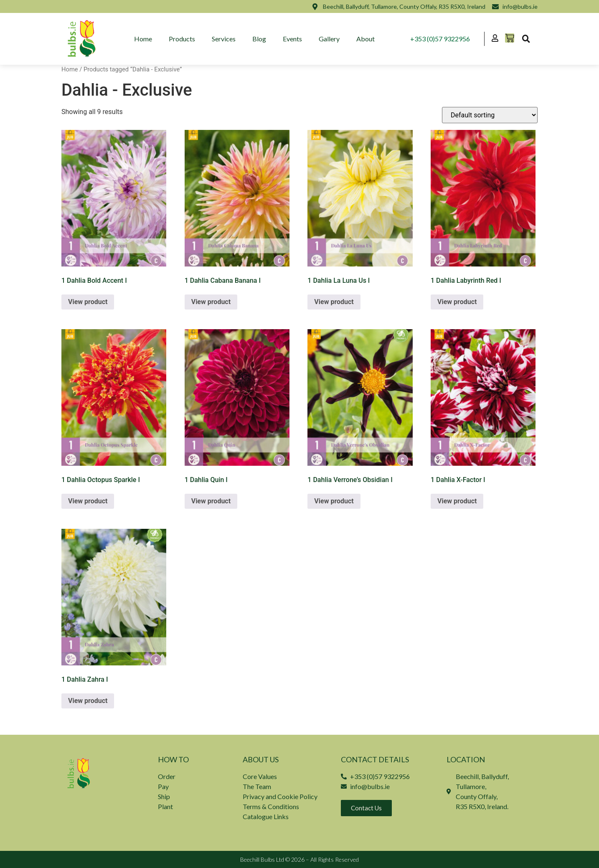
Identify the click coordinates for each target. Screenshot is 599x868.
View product (88, 302)
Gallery (329, 39)
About (365, 39)
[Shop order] (490, 115)
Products (182, 39)
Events (292, 39)
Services (224, 39)
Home (143, 39)
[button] (526, 39)
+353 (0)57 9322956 (440, 39)
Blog (259, 39)
